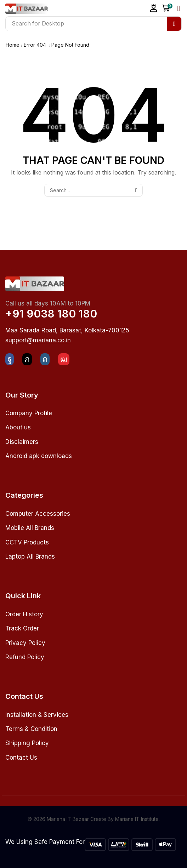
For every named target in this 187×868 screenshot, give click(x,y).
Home (13, 45)
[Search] (174, 24)
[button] (154, 8)
